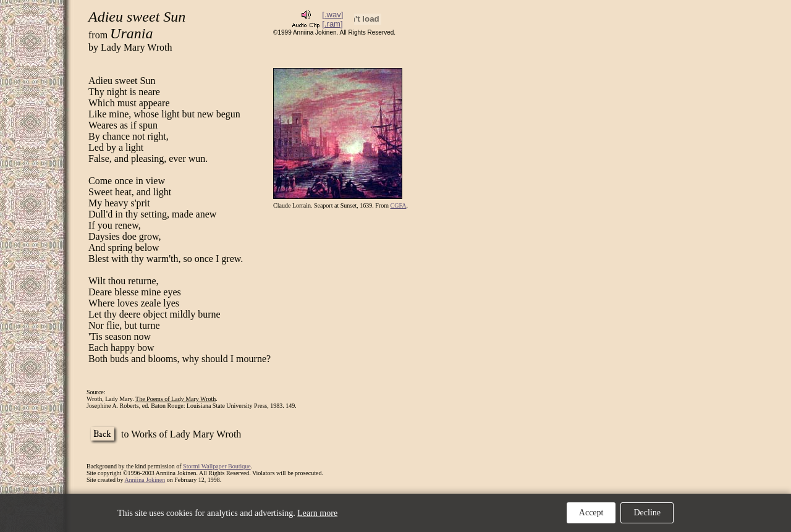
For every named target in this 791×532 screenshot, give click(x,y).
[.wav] (332, 15)
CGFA (399, 205)
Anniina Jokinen (145, 480)
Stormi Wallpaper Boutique (217, 466)
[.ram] (332, 24)
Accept (591, 513)
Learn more (317, 513)
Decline (647, 513)
